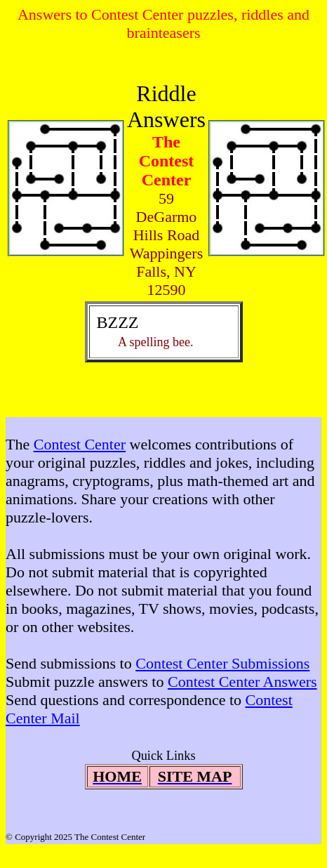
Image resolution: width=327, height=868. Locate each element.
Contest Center (80, 444)
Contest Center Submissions (222, 663)
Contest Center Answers (242, 682)
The (20, 444)
